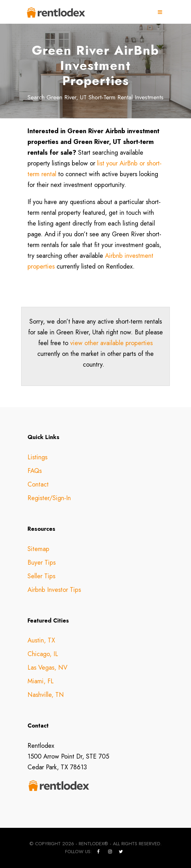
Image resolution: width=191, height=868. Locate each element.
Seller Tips (41, 576)
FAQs (35, 471)
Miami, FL (41, 681)
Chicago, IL (43, 654)
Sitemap (38, 549)
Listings (37, 457)
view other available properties (111, 343)
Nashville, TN (46, 695)
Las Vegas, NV (47, 668)
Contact (38, 484)
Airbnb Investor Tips (54, 590)
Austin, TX (41, 640)
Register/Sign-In (49, 498)
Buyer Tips (42, 563)
